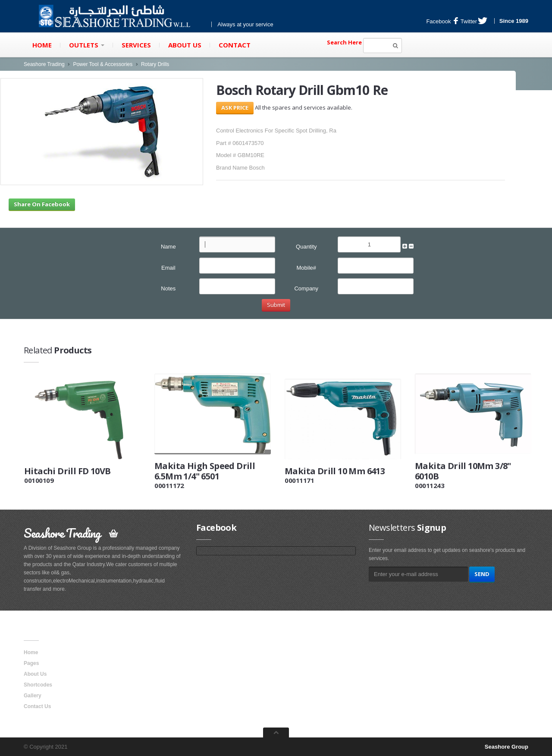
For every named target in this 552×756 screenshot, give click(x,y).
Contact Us (37, 706)
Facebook (442, 21)
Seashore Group (507, 747)
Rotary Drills (155, 64)
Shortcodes (38, 685)
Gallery (33, 696)
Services (136, 45)
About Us (185, 45)
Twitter (474, 21)
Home (42, 45)
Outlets (87, 45)
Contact (235, 45)
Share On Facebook (42, 204)
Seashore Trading (44, 64)
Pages (31, 663)
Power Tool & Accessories (103, 64)
